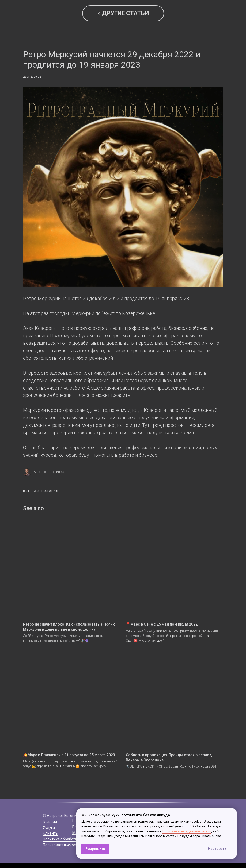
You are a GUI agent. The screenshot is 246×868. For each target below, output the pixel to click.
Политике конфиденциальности (187, 831)
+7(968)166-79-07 (157, 807)
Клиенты (51, 819)
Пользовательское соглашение (71, 831)
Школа (78, 807)
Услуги (49, 813)
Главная (50, 807)
